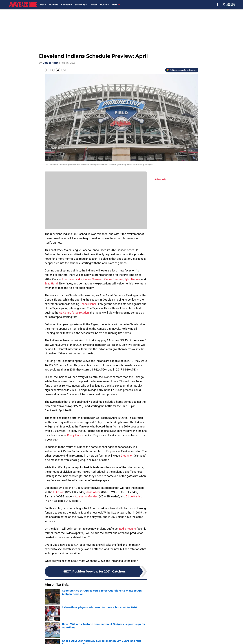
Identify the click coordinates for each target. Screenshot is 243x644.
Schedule (67, 5)
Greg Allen (127, 456)
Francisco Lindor (72, 279)
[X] (224, 4)
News (43, 5)
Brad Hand (51, 283)
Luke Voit (59, 492)
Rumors (54, 5)
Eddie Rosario (128, 529)
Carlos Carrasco (93, 279)
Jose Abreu (94, 492)
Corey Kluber (75, 435)
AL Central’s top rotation (74, 313)
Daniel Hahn (51, 63)
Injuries (104, 5)
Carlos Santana (114, 279)
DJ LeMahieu (134, 496)
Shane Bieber (88, 304)
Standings (81, 5)
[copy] (64, 70)
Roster (93, 5)
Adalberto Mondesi (87, 496)
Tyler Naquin (132, 279)
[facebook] (218, 4)
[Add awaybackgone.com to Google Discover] (182, 70)
